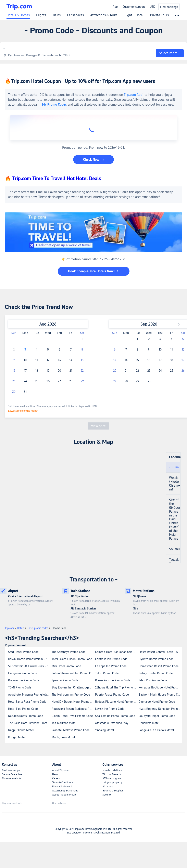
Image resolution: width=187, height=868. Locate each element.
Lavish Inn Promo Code (110, 709)
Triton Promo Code (107, 673)
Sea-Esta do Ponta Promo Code (115, 716)
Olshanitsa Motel (149, 723)
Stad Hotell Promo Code (23, 652)
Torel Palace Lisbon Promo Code (72, 659)
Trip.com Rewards (112, 774)
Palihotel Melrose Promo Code (71, 730)
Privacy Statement (62, 787)
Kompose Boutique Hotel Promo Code (160, 687)
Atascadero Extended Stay (112, 723)
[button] (170, 53)
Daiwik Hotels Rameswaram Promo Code (30, 659)
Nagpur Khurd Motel (21, 730)
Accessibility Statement (65, 791)
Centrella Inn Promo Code (111, 659)
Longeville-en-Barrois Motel (156, 730)
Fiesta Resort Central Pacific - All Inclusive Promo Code (160, 652)
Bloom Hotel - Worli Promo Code (72, 716)
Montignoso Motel (63, 737)
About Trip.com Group (64, 795)
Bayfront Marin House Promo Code (160, 695)
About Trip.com (60, 770)
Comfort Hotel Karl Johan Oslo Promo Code (117, 652)
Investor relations (112, 770)
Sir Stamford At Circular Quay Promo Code (30, 666)
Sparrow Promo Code (65, 680)
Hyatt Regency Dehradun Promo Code (160, 709)
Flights (41, 15)
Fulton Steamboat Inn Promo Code (73, 673)
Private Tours (159, 15)
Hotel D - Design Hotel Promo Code (73, 702)
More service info (11, 778)
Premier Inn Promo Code (24, 680)
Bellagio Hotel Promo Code (156, 673)
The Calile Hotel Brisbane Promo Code (30, 723)
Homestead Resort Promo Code (159, 666)
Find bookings (169, 7)
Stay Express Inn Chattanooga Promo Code (73, 687)
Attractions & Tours (104, 15)
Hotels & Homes (18, 15)
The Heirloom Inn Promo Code (71, 695)
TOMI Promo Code (20, 687)
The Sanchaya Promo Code (69, 652)
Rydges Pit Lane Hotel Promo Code (117, 702)
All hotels (108, 787)
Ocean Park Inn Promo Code (113, 680)
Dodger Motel (17, 737)
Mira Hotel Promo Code (66, 666)
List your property (112, 782)
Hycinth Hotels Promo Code (156, 659)
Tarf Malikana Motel (64, 723)
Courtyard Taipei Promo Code (157, 716)
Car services (75, 15)
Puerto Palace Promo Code (112, 695)
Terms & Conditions (63, 782)
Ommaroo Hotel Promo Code (157, 702)
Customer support (134, 7)
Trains (57, 15)
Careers (56, 778)
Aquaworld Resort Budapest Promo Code (73, 709)
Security (107, 795)
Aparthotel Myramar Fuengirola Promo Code (30, 695)
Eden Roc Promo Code (153, 680)
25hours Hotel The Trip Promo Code (117, 687)
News (55, 774)
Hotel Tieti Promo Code (23, 709)
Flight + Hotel (134, 15)
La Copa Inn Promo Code (111, 666)
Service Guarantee (12, 774)
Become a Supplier (113, 791)
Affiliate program (112, 778)
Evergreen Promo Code (23, 673)
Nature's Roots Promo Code (26, 716)
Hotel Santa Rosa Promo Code (27, 702)
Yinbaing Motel (104, 730)
